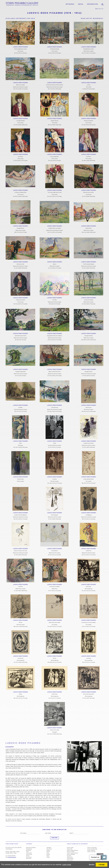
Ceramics (48, 850)
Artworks (70, 4)
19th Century (29, 850)
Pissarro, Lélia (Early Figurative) (71, 855)
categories (29, 844)
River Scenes (29, 859)
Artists (27, 852)
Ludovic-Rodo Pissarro (20, 47)
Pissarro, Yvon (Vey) (91, 852)
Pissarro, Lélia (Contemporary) (70, 858)
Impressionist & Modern (31, 848)
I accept (102, 865)
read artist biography (92, 18)
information (92, 4)
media (81, 4)
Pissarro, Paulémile (91, 850)
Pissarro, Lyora (70, 860)
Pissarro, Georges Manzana (72, 850)
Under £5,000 (29, 853)
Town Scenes (49, 849)
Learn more (67, 865)
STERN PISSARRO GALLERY (12, 844)
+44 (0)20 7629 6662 (11, 856)
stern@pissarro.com (12, 857)
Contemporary (29, 849)
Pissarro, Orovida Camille (92, 849)
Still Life (48, 852)
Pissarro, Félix (70, 849)
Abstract (28, 856)
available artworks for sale (20, 18)
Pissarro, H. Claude (71, 852)
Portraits (48, 854)
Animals (48, 857)
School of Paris (29, 854)
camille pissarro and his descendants (77, 844)
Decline (92, 865)
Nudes (48, 856)
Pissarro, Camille (70, 848)
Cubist (48, 853)
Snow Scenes (29, 857)
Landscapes (49, 848)
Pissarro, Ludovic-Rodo (92, 848)
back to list (99, 9)
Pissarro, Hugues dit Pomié (72, 853)
